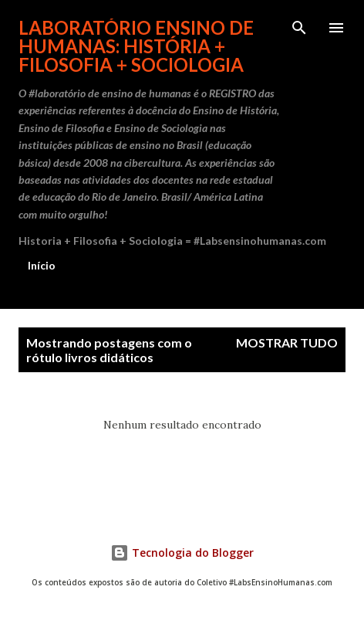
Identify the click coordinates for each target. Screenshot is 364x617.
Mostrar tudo (287, 342)
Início (42, 265)
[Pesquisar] (299, 28)
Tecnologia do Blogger (182, 553)
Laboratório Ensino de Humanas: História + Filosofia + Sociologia (136, 46)
